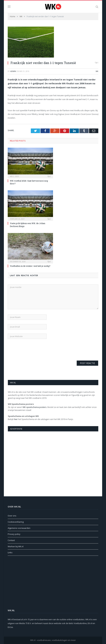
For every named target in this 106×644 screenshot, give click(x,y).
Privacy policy (14, 534)
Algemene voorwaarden (19, 528)
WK (97, 71)
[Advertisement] (53, 458)
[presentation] (31, 349)
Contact (11, 540)
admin (13, 71)
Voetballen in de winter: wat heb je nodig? (30, 266)
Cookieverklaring (16, 522)
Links (10, 552)
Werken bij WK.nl (16, 546)
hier (16, 419)
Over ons (12, 516)
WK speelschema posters (35, 407)
